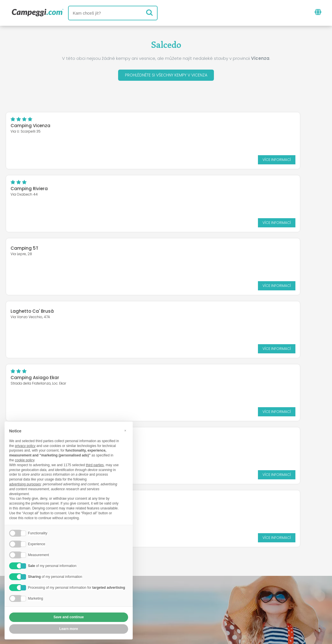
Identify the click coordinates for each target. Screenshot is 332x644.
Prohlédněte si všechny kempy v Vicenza (166, 76)
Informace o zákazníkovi (210, 606)
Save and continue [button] (69, 617)
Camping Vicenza (30, 127)
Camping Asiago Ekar (35, 253)
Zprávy (139, 573)
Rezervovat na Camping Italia (206, 597)
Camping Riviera (195, 127)
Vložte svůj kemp (140, 597)
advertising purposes (25, 484)
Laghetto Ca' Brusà (198, 187)
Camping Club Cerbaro (203, 250)
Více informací (136, 161)
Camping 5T (24, 187)
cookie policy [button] (25, 460)
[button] (125, 431)
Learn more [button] (68, 629)
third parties (95, 465)
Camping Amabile (31, 316)
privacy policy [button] (25, 446)
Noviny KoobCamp (178, 573)
